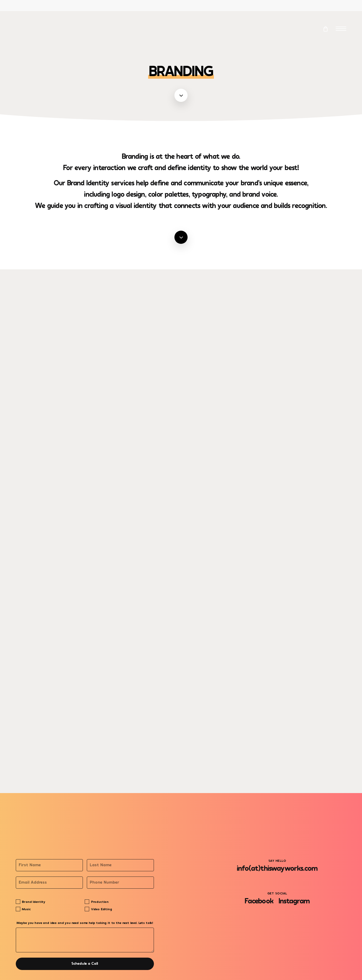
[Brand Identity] (18, 902)
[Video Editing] (87, 909)
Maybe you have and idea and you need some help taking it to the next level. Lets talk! (85, 923)
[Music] (18, 909)
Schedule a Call (85, 964)
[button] (341, 29)
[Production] (87, 902)
